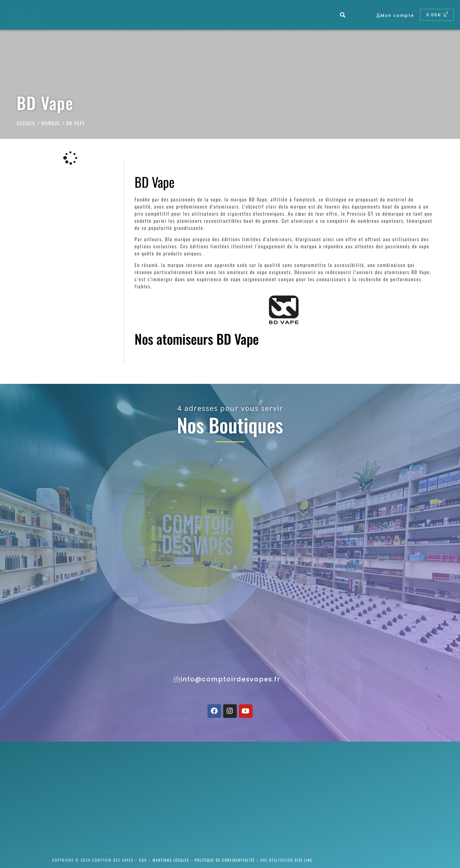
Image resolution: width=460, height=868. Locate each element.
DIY (199, 59)
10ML (201, 52)
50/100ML (206, 45)
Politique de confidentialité (225, 860)
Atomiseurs (243, 45)
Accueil (26, 123)
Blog (293, 24)
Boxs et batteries (174, 52)
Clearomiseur (169, 59)
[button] (343, 15)
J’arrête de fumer (128, 24)
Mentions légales (171, 860)
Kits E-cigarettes (174, 45)
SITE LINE (304, 860)
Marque (51, 123)
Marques (322, 24)
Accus (160, 66)
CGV (143, 860)
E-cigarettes (174, 24)
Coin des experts (255, 24)
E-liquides (213, 24)
